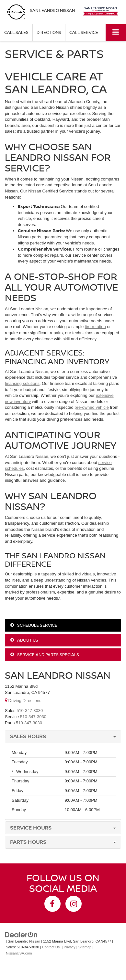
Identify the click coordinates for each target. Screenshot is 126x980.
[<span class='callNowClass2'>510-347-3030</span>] (33, 717)
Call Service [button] (84, 32)
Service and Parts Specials (45, 655)
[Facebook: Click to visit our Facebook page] (52, 904)
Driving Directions (23, 701)
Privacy (69, 947)
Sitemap (85, 947)
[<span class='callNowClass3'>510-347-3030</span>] (29, 723)
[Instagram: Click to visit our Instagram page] (74, 904)
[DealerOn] (21, 934)
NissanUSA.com (19, 953)
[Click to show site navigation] (116, 32)
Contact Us (51, 947)
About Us (24, 640)
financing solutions (22, 383)
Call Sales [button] (16, 32)
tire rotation (95, 327)
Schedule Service (34, 625)
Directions (49, 32)
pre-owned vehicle (92, 407)
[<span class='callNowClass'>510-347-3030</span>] (30, 711)
